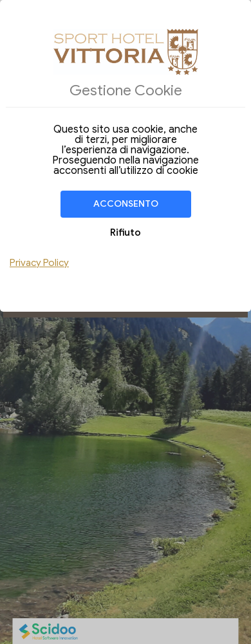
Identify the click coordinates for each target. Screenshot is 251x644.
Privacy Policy (39, 263)
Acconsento (126, 204)
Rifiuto (126, 232)
